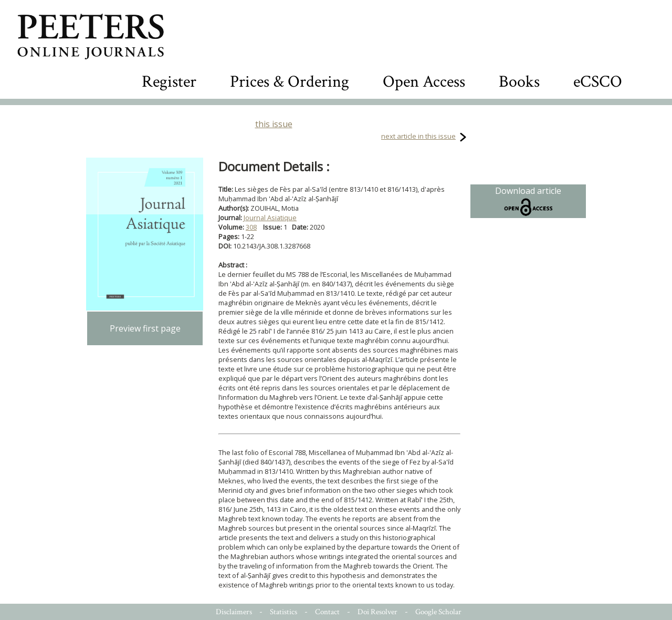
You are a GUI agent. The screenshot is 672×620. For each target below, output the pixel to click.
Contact (327, 612)
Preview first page (145, 328)
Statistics (283, 612)
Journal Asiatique (270, 218)
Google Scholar (438, 612)
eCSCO (598, 82)
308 (251, 227)
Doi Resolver (377, 612)
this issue (274, 124)
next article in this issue (418, 136)
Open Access (424, 82)
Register (169, 82)
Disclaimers (234, 612)
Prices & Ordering (290, 82)
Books (519, 82)
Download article (528, 201)
